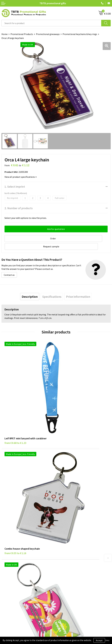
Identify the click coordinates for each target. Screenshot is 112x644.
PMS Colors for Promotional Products (76, 528)
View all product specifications (21, 177)
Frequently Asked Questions (71, 511)
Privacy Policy (8, 562)
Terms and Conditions (12, 571)
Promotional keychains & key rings (80, 34)
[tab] (30, 287)
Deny (107, 640)
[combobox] (51, 23)
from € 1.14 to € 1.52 (70, 461)
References (63, 566)
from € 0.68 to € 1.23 (15, 390)
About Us (62, 557)
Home (5, 34)
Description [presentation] (30, 287)
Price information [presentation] (78, 287)
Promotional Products (22, 34)
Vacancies (62, 562)
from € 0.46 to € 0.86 (15, 461)
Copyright (6, 575)
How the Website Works (69, 519)
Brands (5, 557)
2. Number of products (19, 208)
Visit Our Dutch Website (69, 571)
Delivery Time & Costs (68, 515)
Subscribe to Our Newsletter (16, 579)
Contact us (9, 266)
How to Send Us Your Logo (70, 533)
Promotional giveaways (48, 34)
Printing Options (66, 524)
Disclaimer (7, 566)
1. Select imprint (15, 187)
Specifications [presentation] (52, 287)
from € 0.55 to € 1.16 (70, 390)
